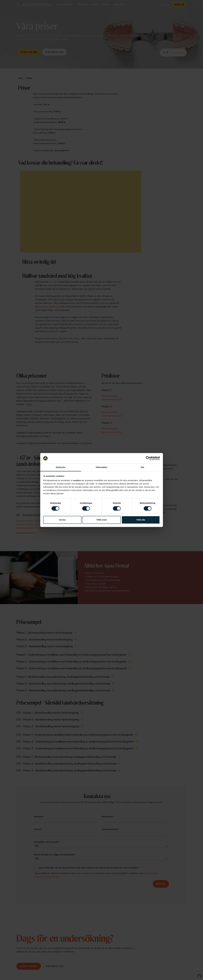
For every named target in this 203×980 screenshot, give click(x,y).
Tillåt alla (141, 520)
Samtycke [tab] (61, 467)
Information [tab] (102, 467)
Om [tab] (142, 467)
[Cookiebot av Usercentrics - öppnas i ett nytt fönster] (148, 458)
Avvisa (62, 520)
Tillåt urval (101, 520)
